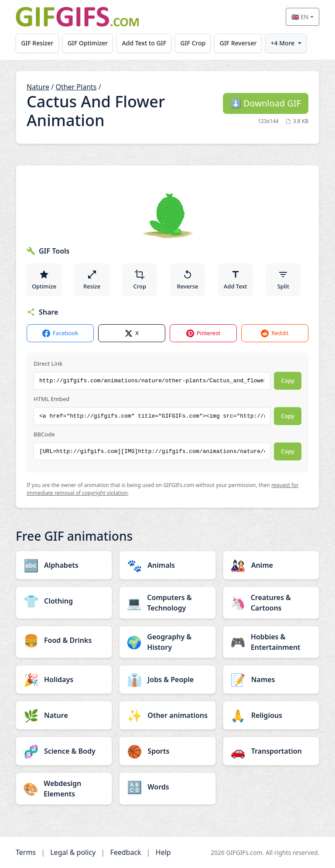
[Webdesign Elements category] (64, 789)
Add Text (236, 280)
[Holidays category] (64, 679)
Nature (38, 87)
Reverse (187, 280)
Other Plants (76, 87)
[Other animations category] (167, 715)
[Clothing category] (64, 601)
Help (163, 852)
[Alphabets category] (64, 565)
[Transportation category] (271, 751)
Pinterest (203, 333)
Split (283, 280)
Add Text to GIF (144, 43)
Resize (92, 280)
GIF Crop (193, 43)
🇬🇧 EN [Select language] (300, 17)
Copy (288, 381)
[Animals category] (167, 565)
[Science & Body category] (64, 751)
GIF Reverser (238, 43)
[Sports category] (167, 751)
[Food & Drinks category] (64, 640)
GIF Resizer (37, 43)
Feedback (125, 852)
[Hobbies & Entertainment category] (271, 642)
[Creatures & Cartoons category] (271, 603)
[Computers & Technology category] (167, 603)
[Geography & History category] (167, 642)
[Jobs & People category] (167, 679)
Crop (140, 280)
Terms (26, 852)
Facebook (60, 333)
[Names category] (271, 679)
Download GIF (266, 103)
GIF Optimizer (88, 43)
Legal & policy (73, 852)
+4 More (283, 43)
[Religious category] (271, 715)
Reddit (275, 333)
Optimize (44, 280)
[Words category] (167, 787)
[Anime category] (271, 565)
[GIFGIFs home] (77, 17)
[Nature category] (64, 715)
